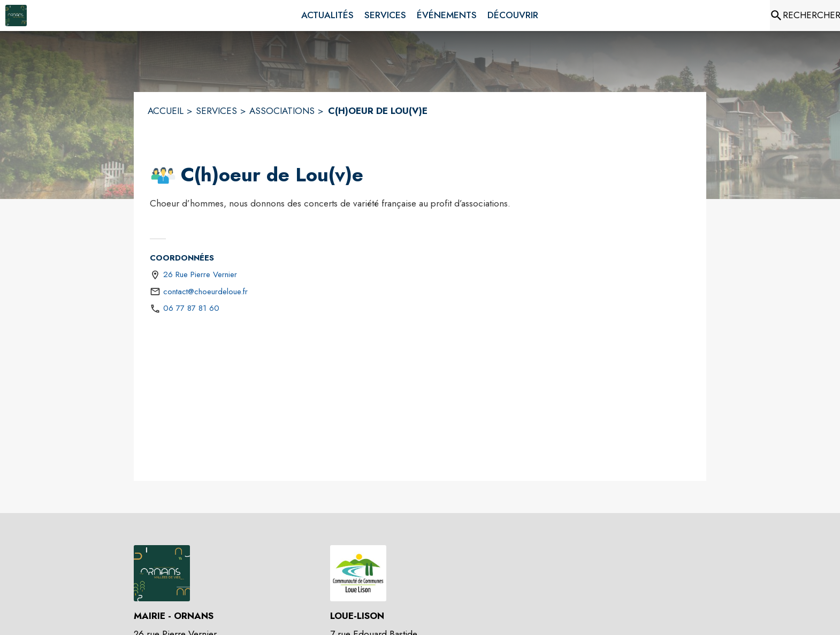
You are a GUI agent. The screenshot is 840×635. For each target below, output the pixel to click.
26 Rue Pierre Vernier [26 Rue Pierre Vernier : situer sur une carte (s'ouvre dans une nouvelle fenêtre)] (200, 274)
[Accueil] (16, 16)
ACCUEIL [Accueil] (166, 111)
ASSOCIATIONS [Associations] (282, 111)
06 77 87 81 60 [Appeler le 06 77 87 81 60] (191, 308)
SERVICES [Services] (216, 111)
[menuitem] (327, 16)
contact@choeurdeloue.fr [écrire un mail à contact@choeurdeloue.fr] (205, 292)
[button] (163, 175)
